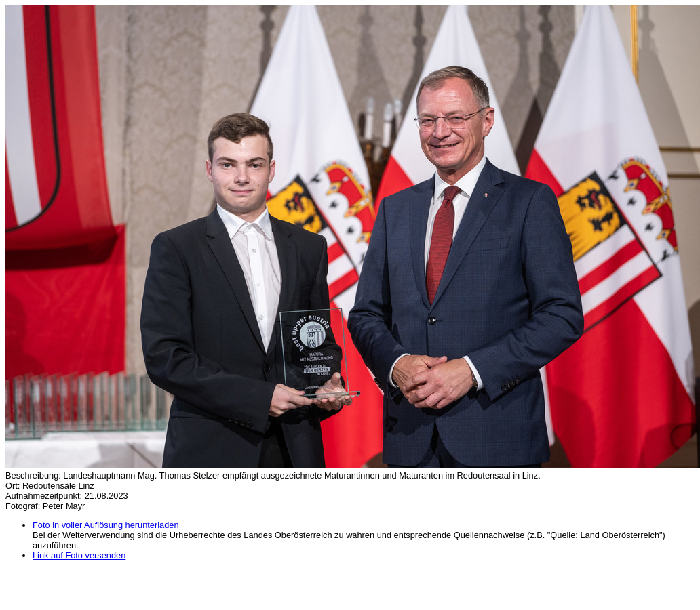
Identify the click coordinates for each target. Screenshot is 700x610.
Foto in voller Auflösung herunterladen (106, 525)
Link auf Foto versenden (79, 555)
